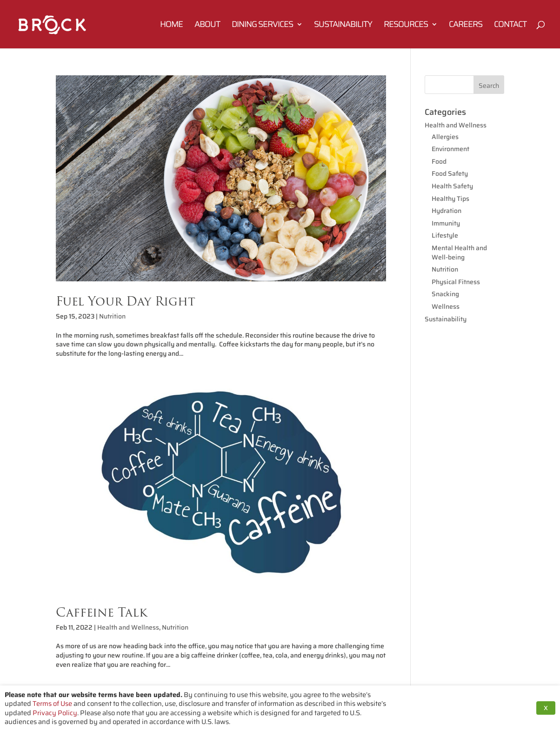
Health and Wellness (128, 627)
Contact (510, 26)
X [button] (546, 708)
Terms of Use (52, 703)
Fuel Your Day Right (126, 301)
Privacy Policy (55, 713)
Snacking (445, 294)
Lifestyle (445, 235)
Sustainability (343, 26)
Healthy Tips (450, 199)
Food (439, 161)
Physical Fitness (456, 282)
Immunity (446, 223)
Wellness (446, 306)
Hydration (447, 211)
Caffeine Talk (102, 612)
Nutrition (112, 316)
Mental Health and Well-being (459, 253)
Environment (450, 149)
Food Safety (450, 173)
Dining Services (262, 26)
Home (171, 26)
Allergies (445, 137)
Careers (466, 26)
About (207, 26)
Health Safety (452, 186)
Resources (406, 26)
